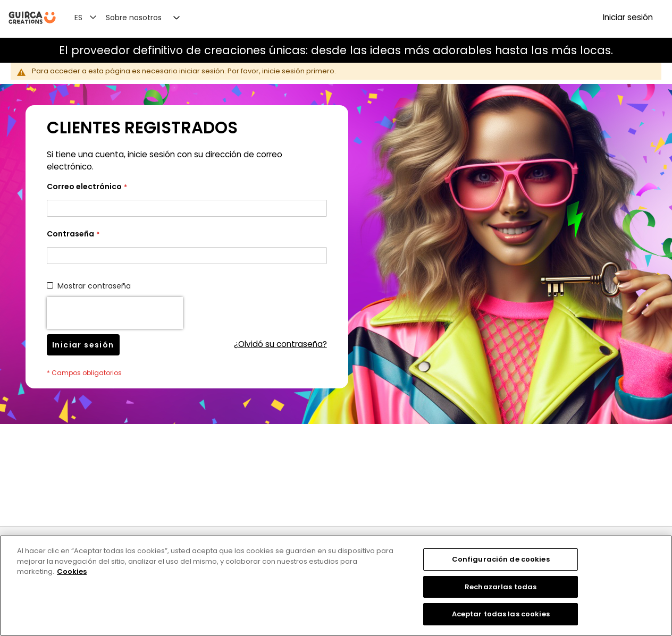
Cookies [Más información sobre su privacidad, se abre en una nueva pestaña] (72, 571)
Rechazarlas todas (501, 587)
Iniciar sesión (628, 17)
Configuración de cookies (501, 559)
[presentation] (115, 313)
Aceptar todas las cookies (501, 614)
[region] (336, 586)
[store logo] (32, 18)
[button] (92, 17)
